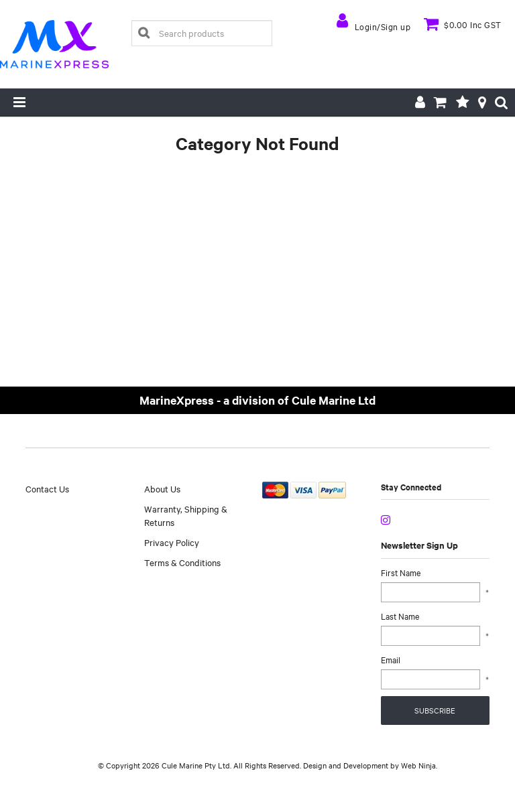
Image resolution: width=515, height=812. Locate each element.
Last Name (400, 616)
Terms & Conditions (182, 562)
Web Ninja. (419, 765)
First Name (401, 572)
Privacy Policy (172, 542)
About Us (162, 488)
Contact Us (47, 488)
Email (391, 659)
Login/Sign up (383, 26)
